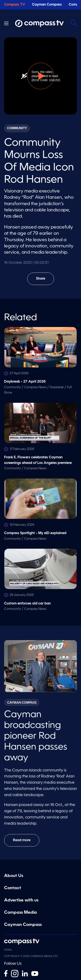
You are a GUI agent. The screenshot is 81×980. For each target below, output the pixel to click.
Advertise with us (21, 900)
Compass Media (21, 913)
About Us (14, 876)
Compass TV (15, 5)
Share (44, 281)
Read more (22, 843)
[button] (41, 76)
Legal (8, 950)
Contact (13, 888)
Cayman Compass (47, 5)
